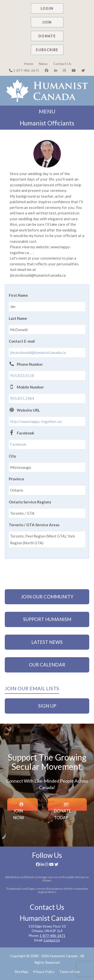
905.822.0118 (22, 375)
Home (29, 64)
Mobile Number (30, 387)
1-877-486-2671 (24, 70)
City (12, 456)
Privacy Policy (44, 972)
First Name (18, 295)
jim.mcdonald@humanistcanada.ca (38, 352)
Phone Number (30, 364)
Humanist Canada (64, 956)
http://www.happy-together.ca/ (36, 421)
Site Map (21, 972)
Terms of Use (70, 972)
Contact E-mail (22, 341)
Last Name (18, 318)
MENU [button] (47, 111)
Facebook (25, 433)
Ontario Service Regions (30, 502)
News (43, 64)
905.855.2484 (22, 398)
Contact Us (62, 64)
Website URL (28, 410)
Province (17, 479)
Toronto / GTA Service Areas (34, 525)
